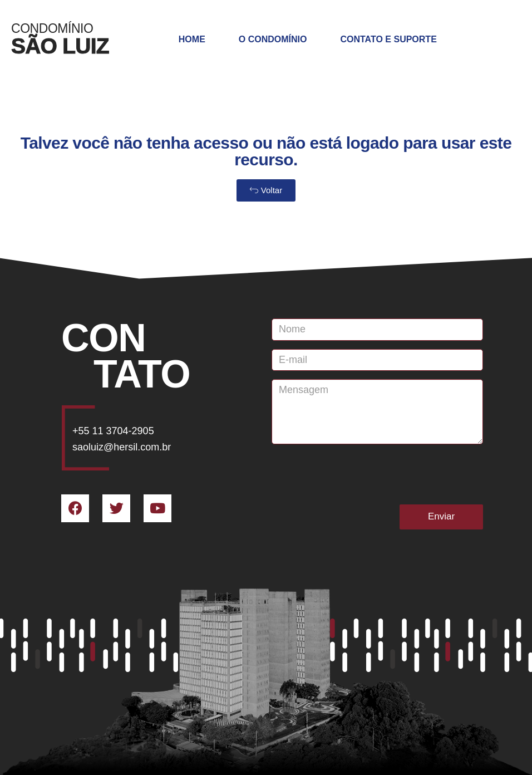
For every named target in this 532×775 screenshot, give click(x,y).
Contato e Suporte (388, 39)
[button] (266, 190)
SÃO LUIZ (60, 46)
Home (192, 39)
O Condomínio (273, 39)
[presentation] (356, 474)
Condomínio (52, 28)
